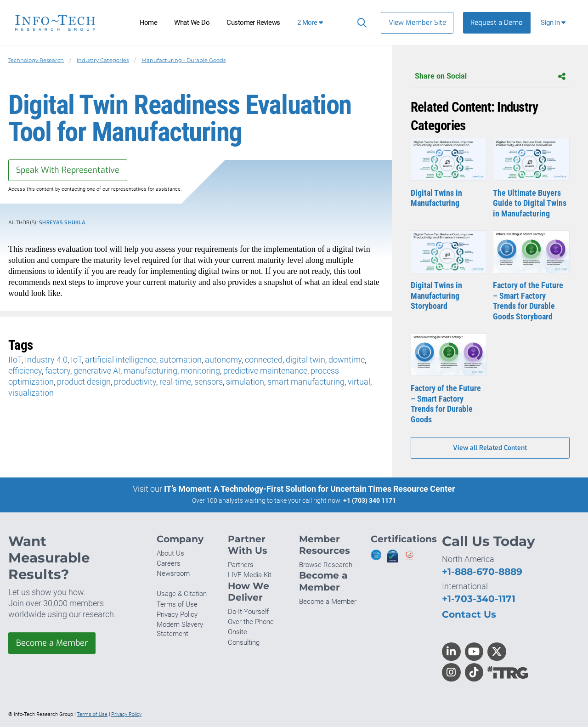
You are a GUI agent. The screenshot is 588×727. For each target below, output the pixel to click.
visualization (31, 393)
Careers (169, 563)
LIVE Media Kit (250, 575)
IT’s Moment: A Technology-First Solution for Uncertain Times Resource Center (310, 489)
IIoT (15, 360)
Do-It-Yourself (248, 612)
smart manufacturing (306, 382)
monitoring (200, 371)
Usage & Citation (182, 594)
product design (84, 382)
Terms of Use (177, 604)
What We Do (192, 23)
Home (149, 23)
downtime (347, 360)
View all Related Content (490, 448)
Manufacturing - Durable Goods (184, 60)
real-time (175, 382)
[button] (554, 23)
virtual (359, 382)
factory (58, 371)
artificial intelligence (121, 360)
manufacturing (150, 371)
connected (264, 360)
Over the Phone (251, 622)
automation (181, 360)
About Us (170, 553)
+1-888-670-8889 (482, 571)
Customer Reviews (253, 23)
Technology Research (36, 60)
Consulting (244, 642)
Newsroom (173, 574)
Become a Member (52, 643)
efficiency (25, 371)
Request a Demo (497, 23)
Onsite (237, 632)
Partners (241, 565)
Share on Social (490, 77)
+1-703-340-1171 (479, 599)
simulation (245, 382)
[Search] (360, 23)
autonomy (223, 360)
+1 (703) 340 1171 (370, 500)
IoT (76, 360)
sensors (209, 382)
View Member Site (417, 23)
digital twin (305, 360)
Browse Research (326, 565)
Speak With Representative (68, 170)
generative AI (97, 371)
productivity (135, 382)
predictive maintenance (265, 371)
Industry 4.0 (46, 360)
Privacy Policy (177, 614)
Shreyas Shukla (62, 223)
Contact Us (469, 614)
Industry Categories (103, 60)
